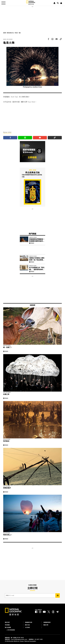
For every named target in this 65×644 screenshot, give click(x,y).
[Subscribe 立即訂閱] (58, 595)
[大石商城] (61, 3)
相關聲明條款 (47, 622)
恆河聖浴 (6, 441)
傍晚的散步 (7, 488)
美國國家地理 (29, 622)
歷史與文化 (11, 33)
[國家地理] (31, 4)
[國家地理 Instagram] (40, 612)
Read (32, 243)
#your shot (7, 132)
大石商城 (27, 627)
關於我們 (7, 622)
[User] (54, 3)
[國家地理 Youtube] (44, 612)
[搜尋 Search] (58, 3)
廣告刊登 (27, 625)
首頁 (5, 33)
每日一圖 (18, 33)
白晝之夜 (6, 394)
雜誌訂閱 (46, 625)
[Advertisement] (32, 18)
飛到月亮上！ (8, 535)
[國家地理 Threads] (53, 612)
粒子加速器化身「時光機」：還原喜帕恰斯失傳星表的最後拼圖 (37, 269)
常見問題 (7, 625)
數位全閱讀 (8, 627)
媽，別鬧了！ (8, 347)
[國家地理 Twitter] (49, 612)
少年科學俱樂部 (11, 630)
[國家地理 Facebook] (36, 612)
